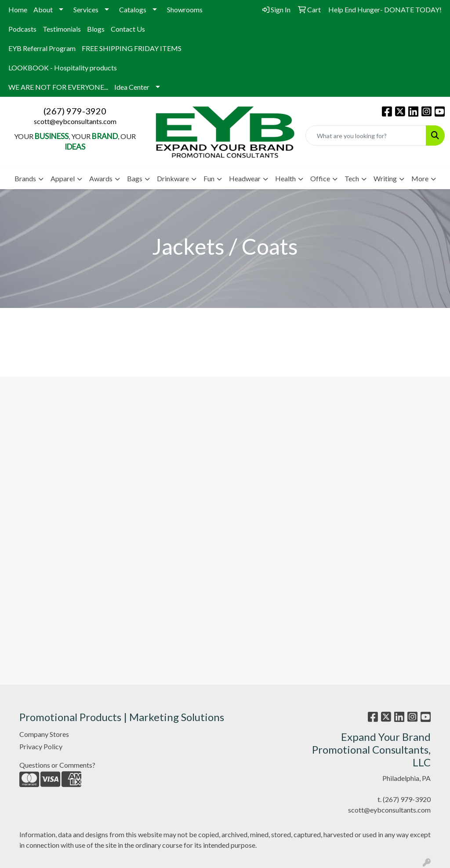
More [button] (420, 178)
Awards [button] (101, 178)
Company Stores (44, 734)
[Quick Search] (366, 136)
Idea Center (132, 87)
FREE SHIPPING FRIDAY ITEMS (132, 48)
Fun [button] (209, 178)
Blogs (96, 29)
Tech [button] (352, 178)
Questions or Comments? (57, 765)
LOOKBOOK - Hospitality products (63, 68)
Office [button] (320, 178)
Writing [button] (385, 178)
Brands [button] (25, 178)
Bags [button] (135, 178)
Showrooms (185, 9)
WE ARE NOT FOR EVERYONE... (58, 87)
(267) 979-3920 (75, 111)
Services (86, 9)
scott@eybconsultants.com (75, 121)
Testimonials (62, 29)
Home (18, 9)
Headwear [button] (245, 178)
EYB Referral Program (42, 48)
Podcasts (22, 29)
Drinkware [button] (173, 178)
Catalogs (133, 9)
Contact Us (128, 29)
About (43, 9)
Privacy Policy (41, 746)
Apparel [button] (63, 178)
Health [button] (285, 178)
